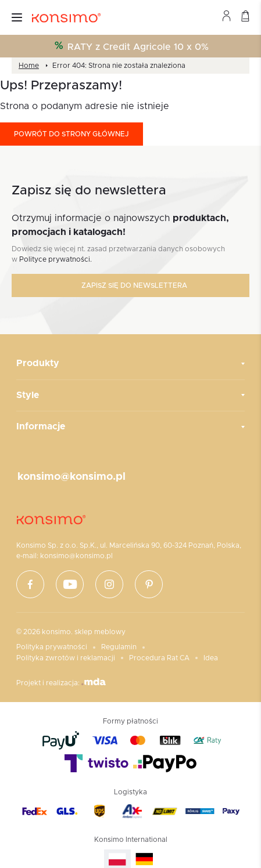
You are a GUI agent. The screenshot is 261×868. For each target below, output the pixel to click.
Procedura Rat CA (159, 658)
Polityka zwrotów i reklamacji (66, 658)
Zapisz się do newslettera (134, 285)
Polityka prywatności (52, 647)
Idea (211, 658)
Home (29, 66)
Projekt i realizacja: (61, 682)
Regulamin (119, 647)
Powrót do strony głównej (71, 134)
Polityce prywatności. (56, 259)
